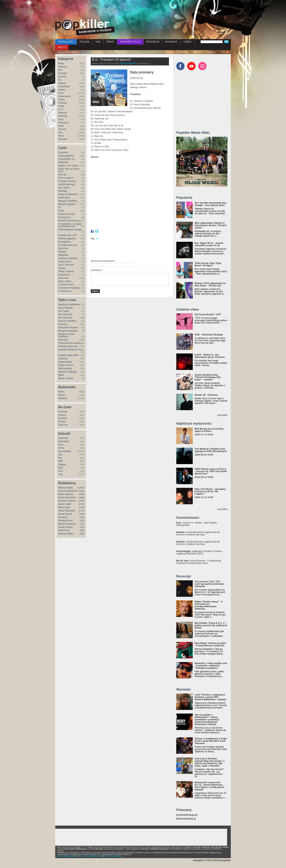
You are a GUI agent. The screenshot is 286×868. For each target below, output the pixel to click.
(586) (82, 534)
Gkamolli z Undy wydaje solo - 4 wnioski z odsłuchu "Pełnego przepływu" (211, 666)
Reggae (62, 464)
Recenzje (63, 116)
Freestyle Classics (67, 181)
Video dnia (63, 278)
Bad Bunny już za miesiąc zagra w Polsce (209, 430)
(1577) (82, 504)
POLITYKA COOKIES (114, 856)
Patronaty (183, 52)
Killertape (63, 191)
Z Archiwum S (65, 291)
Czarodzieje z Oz (66, 159)
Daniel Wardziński (67, 498)
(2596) (82, 498)
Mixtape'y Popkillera (68, 331)
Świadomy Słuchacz (68, 258)
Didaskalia (63, 162)
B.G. (98, 239)
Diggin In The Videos (68, 166)
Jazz (60, 455)
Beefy (61, 63)
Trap (60, 474)
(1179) (82, 511)
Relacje (62, 421)
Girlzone (62, 77)
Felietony (63, 67)
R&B (60, 461)
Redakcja (63, 517)
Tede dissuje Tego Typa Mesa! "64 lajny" (208, 264)
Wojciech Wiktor (66, 534)
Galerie (62, 395)
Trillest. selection (66, 271)
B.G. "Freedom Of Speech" (112, 60)
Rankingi (62, 113)
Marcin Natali (65, 504)
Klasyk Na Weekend (68, 194)
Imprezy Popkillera (67, 321)
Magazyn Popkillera (68, 201)
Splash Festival (66, 365)
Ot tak (61, 211)
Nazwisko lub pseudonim (103, 261)
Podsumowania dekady (69, 343)
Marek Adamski (66, 494)
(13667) (81, 488)
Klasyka (62, 83)
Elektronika (64, 441)
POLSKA (85, 42)
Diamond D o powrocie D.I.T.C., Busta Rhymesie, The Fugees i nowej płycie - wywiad (210, 786)
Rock (61, 468)
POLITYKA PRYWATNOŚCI (91, 856)
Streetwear (63, 123)
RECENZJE (153, 42)
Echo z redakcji (66, 178)
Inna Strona (64, 188)
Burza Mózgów (65, 308)
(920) (82, 517)
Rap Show (63, 248)
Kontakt (197, 52)
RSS (223, 52)
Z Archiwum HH (66, 285)
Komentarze (64, 86)
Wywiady (63, 139)
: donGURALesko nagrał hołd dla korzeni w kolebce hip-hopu (198, 533)
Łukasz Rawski (65, 527)
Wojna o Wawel (66, 378)
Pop (60, 458)
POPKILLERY (66, 42)
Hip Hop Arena (65, 314)
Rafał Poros (64, 530)
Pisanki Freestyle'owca (69, 221)
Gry (60, 80)
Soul (60, 471)
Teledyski (63, 398)
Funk (61, 445)
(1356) (82, 507)
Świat (61, 126)
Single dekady (65, 362)
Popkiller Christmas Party (70, 350)
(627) (82, 527)
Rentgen (62, 252)
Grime (61, 448)
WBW (61, 375)
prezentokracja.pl (187, 815)
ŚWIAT (110, 42)
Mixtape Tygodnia (67, 204)
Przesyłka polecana (68, 245)
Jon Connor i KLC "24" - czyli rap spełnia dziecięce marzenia (209, 584)
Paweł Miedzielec (67, 511)
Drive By (62, 175)
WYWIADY (171, 42)
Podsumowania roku (68, 346)
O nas (170, 52)
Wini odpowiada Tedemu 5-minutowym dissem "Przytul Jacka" (210, 225)
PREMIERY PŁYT (130, 42)
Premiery (63, 103)
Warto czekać (65, 281)
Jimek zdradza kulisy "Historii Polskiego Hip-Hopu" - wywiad (208, 377)
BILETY (62, 47)
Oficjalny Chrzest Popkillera (66, 335)
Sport (61, 119)
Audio (61, 392)
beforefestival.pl (186, 819)
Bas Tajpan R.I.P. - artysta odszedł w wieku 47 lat (209, 244)
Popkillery (63, 359)
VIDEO (187, 42)
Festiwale (63, 412)
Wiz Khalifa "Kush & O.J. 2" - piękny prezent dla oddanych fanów (211, 625)
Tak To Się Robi (66, 265)
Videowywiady (65, 368)
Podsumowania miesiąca (70, 230)
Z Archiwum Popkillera (69, 288)
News (61, 93)
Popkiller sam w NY (68, 235)
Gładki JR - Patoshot (206, 395)
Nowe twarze (64, 96)
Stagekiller (63, 255)
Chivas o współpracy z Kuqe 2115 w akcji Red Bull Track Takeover (211, 741)
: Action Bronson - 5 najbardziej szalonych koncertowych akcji (199, 562)
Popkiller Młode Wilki (68, 355)
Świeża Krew (64, 262)
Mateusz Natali (65, 488)
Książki (62, 90)
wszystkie (222, 415)
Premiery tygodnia (67, 239)
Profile (61, 106)
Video (61, 136)
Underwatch (64, 275)
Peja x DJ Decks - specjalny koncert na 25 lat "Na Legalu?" (210, 491)
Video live (63, 425)
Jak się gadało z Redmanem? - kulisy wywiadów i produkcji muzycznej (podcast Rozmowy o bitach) (207, 719)
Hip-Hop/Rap (64, 451)
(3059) (82, 494)
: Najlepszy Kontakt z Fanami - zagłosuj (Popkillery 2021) (200, 552)
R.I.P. (61, 109)
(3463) (82, 491)
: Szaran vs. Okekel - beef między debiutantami (197, 524)
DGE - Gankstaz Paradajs (209, 335)
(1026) (82, 514)
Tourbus (62, 268)
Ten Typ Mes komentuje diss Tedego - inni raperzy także (211, 204)
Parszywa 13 (64, 217)
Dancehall (63, 438)
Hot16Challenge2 (67, 184)
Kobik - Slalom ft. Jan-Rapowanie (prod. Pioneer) (210, 356)
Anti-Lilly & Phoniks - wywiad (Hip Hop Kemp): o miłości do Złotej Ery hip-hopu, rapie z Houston (210, 762)
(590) (82, 530)
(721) (82, 524)
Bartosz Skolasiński (68, 491)
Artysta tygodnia (66, 156)
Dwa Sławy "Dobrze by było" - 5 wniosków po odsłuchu (211, 644)
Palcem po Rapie (66, 214)
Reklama (211, 52)
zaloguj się (85, 52)
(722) (82, 521)
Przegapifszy (64, 242)
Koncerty (62, 418)
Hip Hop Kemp (65, 318)
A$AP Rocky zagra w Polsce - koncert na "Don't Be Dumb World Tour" (211, 471)
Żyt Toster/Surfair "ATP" (208, 314)
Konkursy (63, 324)
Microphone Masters (68, 328)
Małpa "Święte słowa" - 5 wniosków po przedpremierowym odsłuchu (208, 605)
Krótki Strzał (64, 198)
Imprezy (62, 415)
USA (98, 42)
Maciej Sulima (65, 514)
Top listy (62, 129)
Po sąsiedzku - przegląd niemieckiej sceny (70, 225)
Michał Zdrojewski (67, 524)
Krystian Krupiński (67, 501)
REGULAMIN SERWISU (67, 856)
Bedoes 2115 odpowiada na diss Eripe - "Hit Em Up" (210, 284)
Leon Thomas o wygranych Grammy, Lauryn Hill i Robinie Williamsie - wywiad (210, 697)
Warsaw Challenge (67, 372)
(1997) (82, 501)
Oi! (60, 207)
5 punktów (63, 152)
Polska (61, 100)
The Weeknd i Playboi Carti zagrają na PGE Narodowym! (211, 450)
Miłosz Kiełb (64, 507)
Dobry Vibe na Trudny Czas (69, 170)
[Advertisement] (143, 10)
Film (60, 70)
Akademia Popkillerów (69, 305)
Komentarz (97, 270)
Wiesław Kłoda (65, 521)
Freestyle (63, 73)
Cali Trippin (64, 311)
